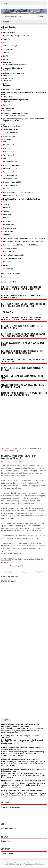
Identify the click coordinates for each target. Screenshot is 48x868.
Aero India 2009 (9, 172)
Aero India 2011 (9, 158)
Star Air (5, 56)
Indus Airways (8, 269)
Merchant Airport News (11, 89)
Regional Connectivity (11, 121)
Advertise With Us (8, 854)
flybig (5, 42)
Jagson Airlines (9, 252)
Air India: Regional (9, 245)
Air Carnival (7, 208)
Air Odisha (7, 218)
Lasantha (38, 863)
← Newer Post (7, 572)
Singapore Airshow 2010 (12, 165)
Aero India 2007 (9, 189)
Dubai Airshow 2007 (10, 185)
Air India (6, 29)
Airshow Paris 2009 (10, 169)
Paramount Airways (10, 248)
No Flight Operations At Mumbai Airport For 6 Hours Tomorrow (21, 297)
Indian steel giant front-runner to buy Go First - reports (23, 344)
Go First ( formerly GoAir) (12, 46)
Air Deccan (7, 262)
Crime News (7, 80)
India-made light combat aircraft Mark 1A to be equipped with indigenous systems (22, 352)
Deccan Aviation (9, 136)
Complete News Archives (10, 807)
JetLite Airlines (8, 225)
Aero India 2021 (9, 141)
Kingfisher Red (8, 235)
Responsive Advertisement (11, 273)
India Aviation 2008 (10, 175)
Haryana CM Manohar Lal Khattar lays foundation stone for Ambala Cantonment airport (23, 305)
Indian (5, 258)
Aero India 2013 (9, 155)
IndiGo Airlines (8, 49)
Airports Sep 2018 (15, 448)
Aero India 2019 (9, 145)
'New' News (7, 70)
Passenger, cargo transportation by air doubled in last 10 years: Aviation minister (24, 394)
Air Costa (6, 211)
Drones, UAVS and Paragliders (14, 115)
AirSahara (6, 265)
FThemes (17, 863)
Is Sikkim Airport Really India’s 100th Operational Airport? (19, 457)
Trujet (5, 201)
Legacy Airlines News (11, 133)
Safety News (7, 75)
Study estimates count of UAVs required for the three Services (22, 360)
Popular (6, 720)
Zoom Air (6, 204)
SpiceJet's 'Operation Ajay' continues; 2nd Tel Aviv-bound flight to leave (23, 386)
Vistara (5, 59)
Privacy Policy (6, 841)
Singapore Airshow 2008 (12, 182)
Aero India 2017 (9, 148)
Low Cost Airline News (11, 129)
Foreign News (8, 96)
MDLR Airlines (8, 231)
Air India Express (9, 32)
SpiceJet (6, 53)
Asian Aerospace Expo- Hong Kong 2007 (18, 192)
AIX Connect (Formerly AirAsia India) (16, 36)
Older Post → (41, 572)
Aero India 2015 (9, 152)
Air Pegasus (7, 214)
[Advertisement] (24, 423)
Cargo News (7, 102)
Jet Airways (7, 221)
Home (4, 448)
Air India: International (11, 238)
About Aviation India (9, 828)
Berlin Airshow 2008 (10, 179)
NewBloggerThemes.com (36, 865)
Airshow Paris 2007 (10, 196)
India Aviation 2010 (10, 162)
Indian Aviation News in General (14, 65)
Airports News (8, 86)
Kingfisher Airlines (9, 228)
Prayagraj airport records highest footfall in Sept (22, 377)
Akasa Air (6, 39)
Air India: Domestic (10, 242)
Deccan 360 (7, 105)
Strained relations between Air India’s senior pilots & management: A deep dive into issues (21, 288)
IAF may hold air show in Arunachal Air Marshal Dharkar (23, 369)
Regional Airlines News (11, 126)
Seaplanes (7, 110)
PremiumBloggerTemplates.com (15, 865)
